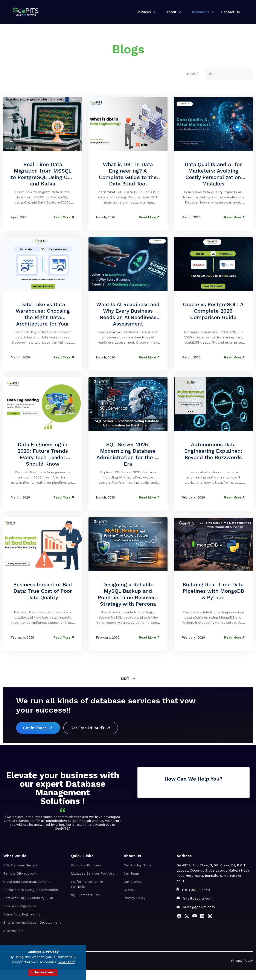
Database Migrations (20, 906)
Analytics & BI (14, 931)
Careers (130, 890)
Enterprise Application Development (32, 923)
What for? (67, 962)
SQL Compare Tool (86, 895)
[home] (26, 12)
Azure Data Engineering (22, 914)
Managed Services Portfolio (93, 874)
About (171, 12)
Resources (200, 12)
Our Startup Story (138, 865)
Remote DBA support (20, 874)
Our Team (131, 874)
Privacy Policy (135, 898)
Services (144, 12)
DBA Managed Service (20, 865)
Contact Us (230, 12)
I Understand (43, 972)
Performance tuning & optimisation (30, 890)
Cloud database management (27, 882)
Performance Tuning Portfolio (87, 884)
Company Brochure (86, 865)
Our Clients (132, 882)
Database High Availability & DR (28, 898)
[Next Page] (128, 679)
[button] (145, 12)
